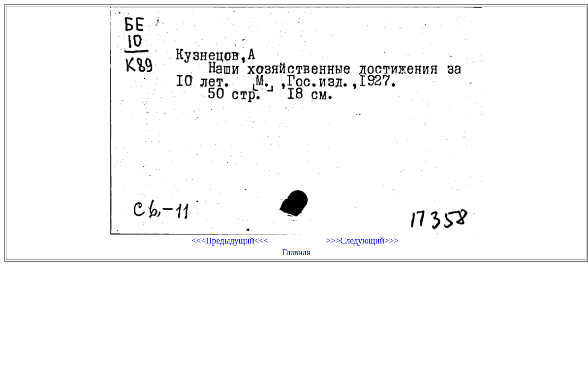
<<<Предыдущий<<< (230, 241)
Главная (296, 252)
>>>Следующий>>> (362, 241)
